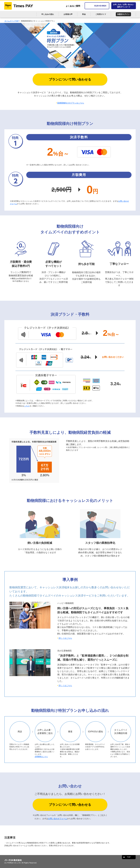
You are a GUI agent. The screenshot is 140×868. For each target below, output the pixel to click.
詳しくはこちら (65, 638)
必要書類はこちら (41, 757)
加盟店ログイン (123, 14)
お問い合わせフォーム (58, 819)
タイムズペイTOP (12, 21)
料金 (84, 14)
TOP (129, 857)
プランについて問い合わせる (70, 79)
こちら (27, 406)
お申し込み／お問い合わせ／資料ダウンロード (124, 6)
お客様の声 (68, 14)
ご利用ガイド (101, 14)
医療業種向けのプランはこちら (71, 103)
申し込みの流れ (48, 14)
